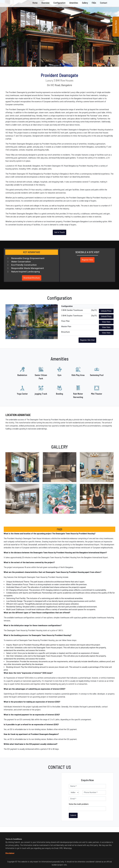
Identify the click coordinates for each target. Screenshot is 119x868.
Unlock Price (106, 311)
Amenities (74, 3)
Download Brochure (32, 278)
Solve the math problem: (79, 804)
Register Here (87, 260)
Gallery (85, 3)
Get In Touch (59, 232)
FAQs (94, 3)
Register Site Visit (87, 340)
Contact (104, 3)
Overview (45, 3)
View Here (106, 322)
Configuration (59, 3)
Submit (73, 815)
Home (35, 3)
